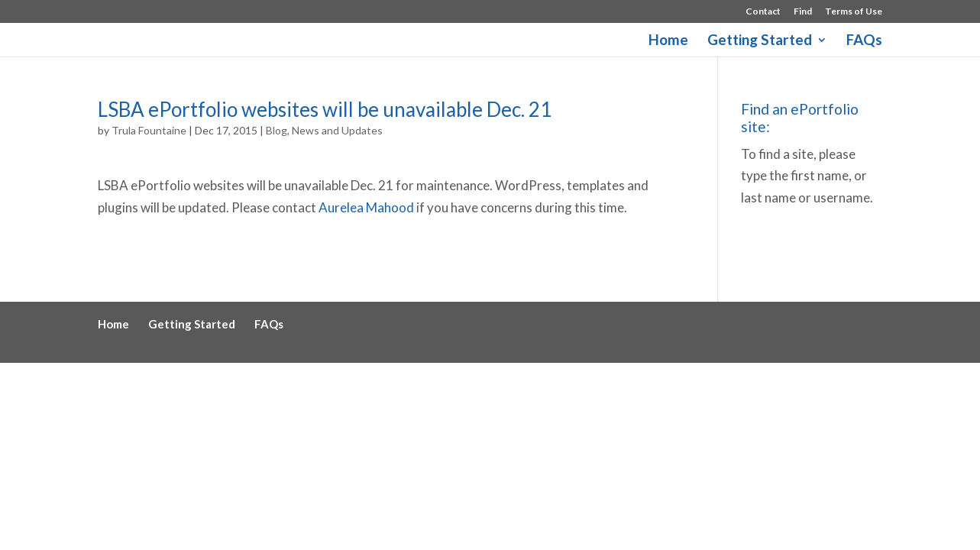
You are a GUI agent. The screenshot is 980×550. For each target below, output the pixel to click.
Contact (763, 12)
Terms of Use (854, 12)
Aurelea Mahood (366, 207)
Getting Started (760, 41)
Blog (277, 130)
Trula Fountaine (149, 130)
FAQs (864, 41)
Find (803, 12)
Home (668, 41)
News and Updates (337, 130)
